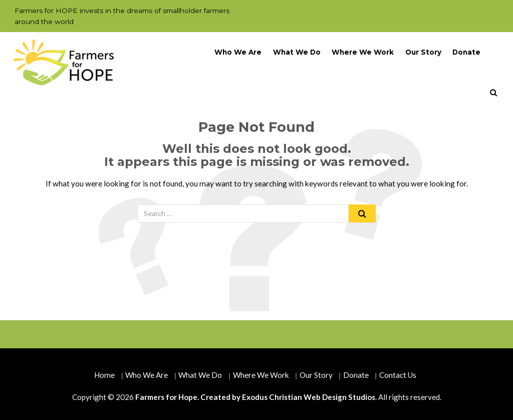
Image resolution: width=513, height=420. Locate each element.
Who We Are (238, 52)
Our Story (423, 52)
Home (104, 375)
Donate (466, 52)
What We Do (297, 52)
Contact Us (398, 375)
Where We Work (363, 52)
